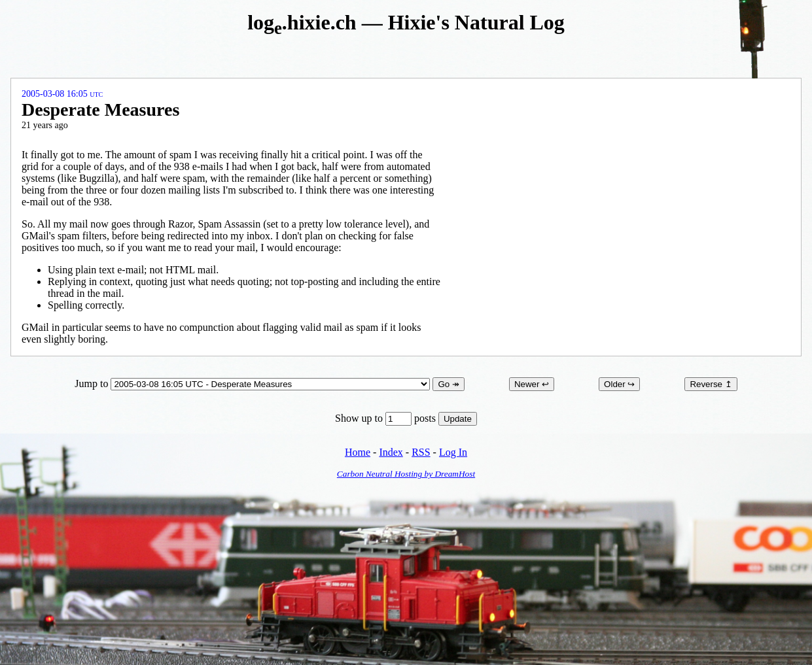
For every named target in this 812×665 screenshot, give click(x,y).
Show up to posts (387, 418)
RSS (421, 452)
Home (358, 452)
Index (391, 452)
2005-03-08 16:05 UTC (62, 94)
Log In (453, 452)
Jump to (254, 384)
